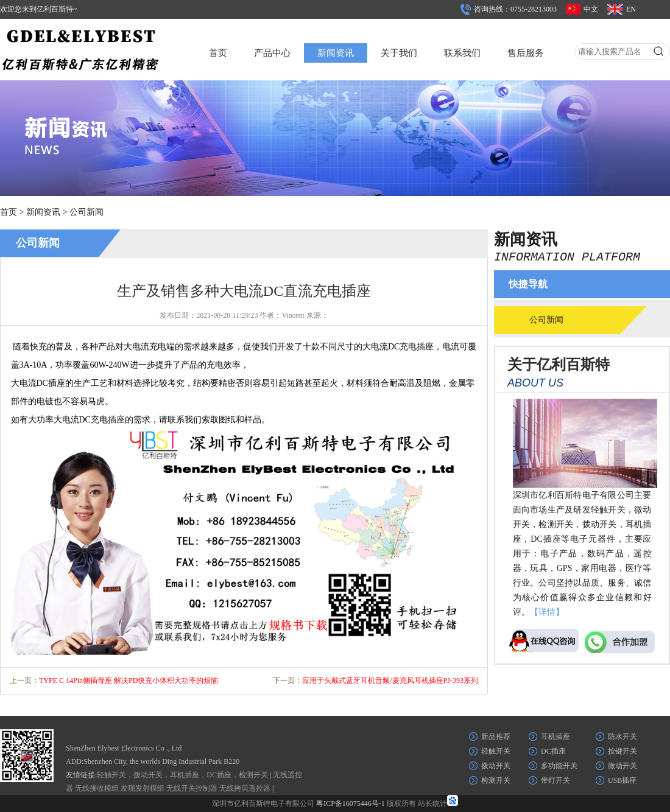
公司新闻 (86, 212)
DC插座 (553, 751)
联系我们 (462, 53)
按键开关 (622, 751)
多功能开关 (559, 766)
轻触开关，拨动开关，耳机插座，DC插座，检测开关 (182, 775)
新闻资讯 (336, 53)
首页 (218, 53)
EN (631, 9)
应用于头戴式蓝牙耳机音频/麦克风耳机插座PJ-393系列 (390, 681)
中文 (591, 9)
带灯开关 (555, 780)
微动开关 (622, 766)
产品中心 (272, 53)
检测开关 (496, 780)
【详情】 (547, 612)
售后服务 (526, 53)
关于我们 (399, 53)
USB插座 (622, 780)
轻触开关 (496, 751)
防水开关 (622, 737)
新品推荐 (496, 737)
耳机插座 (555, 737)
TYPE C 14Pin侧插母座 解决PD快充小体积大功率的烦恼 (129, 681)
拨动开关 (496, 766)
